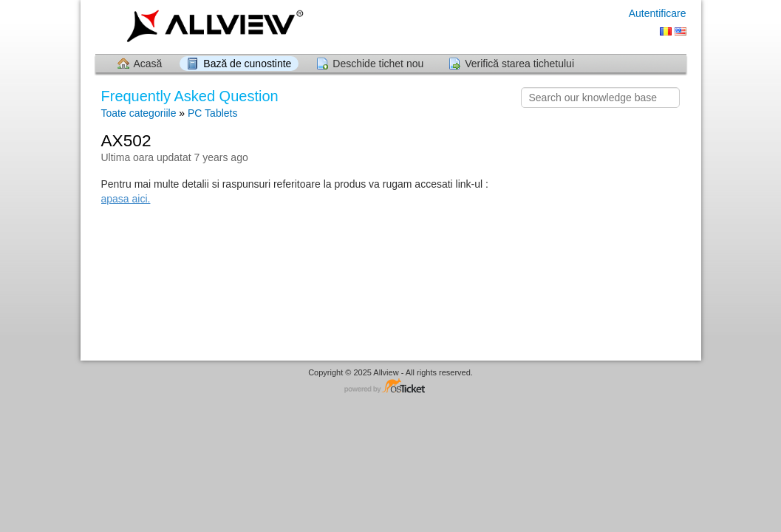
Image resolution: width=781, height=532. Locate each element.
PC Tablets (212, 113)
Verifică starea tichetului (519, 64)
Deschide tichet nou (378, 64)
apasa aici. (126, 199)
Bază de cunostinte (247, 64)
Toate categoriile (139, 113)
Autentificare (658, 13)
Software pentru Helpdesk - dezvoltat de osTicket (391, 387)
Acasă (148, 64)
